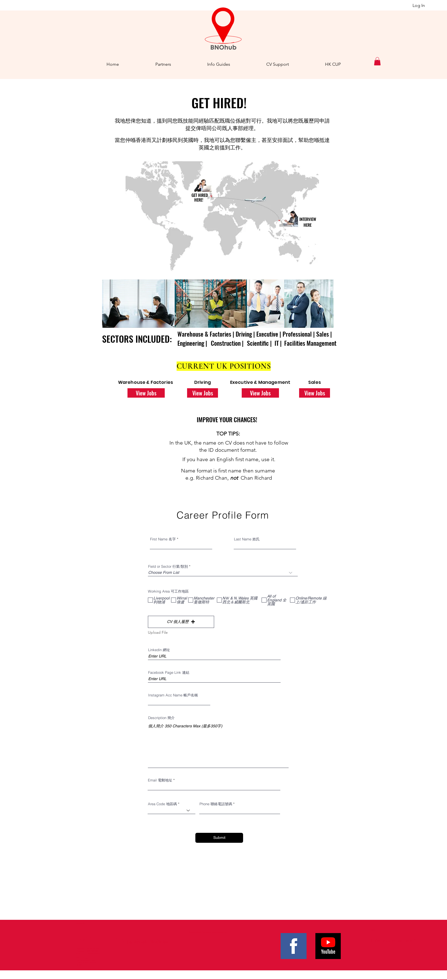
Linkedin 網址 (159, 650)
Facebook (137, 942)
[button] (377, 61)
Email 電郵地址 (160, 780)
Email (370, 929)
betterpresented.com (220, 932)
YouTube (159, 942)
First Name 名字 (163, 539)
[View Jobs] (146, 393)
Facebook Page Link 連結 (169, 673)
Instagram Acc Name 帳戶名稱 (173, 695)
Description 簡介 (161, 718)
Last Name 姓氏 (247, 539)
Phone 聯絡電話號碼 (216, 804)
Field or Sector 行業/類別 (168, 566)
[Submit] (219, 838)
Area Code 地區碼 (162, 804)
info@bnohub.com (94, 953)
